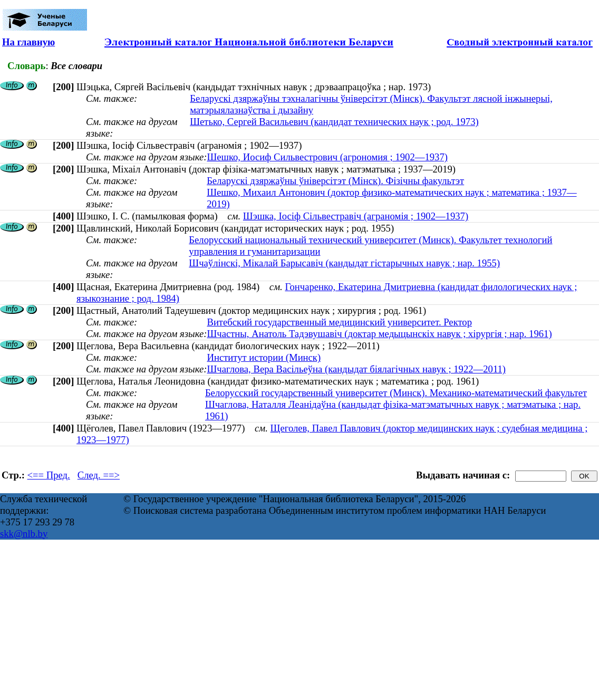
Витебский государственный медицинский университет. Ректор (339, 322)
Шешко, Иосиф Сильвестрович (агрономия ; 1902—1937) (327, 157)
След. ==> (99, 475)
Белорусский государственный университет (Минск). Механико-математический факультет (396, 393)
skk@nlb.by (24, 534)
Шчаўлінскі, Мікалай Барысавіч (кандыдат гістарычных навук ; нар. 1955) (344, 263)
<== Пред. (49, 475)
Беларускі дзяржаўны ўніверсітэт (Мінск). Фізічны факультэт (335, 181)
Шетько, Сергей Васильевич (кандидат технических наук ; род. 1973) (334, 122)
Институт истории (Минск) (264, 357)
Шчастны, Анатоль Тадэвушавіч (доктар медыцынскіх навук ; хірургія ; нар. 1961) (379, 334)
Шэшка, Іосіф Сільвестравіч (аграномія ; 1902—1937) (356, 216)
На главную (28, 42)
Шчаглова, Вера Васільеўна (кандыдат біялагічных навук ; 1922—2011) (356, 369)
